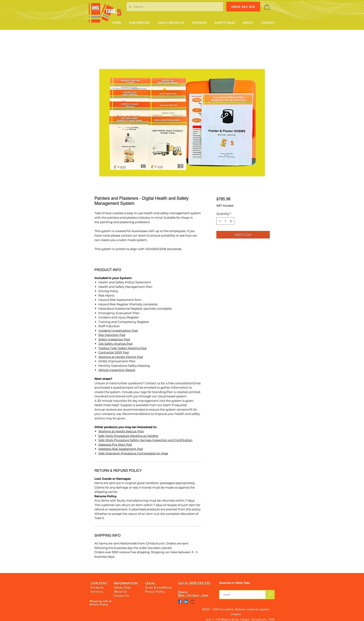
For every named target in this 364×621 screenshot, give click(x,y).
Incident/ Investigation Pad (118, 331)
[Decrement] (220, 221)
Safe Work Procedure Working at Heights (128, 436)
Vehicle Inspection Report (117, 370)
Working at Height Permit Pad (121, 357)
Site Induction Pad (112, 335)
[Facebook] (180, 602)
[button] (139, 23)
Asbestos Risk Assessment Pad (121, 449)
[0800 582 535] (243, 7)
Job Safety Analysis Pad (115, 344)
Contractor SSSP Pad (114, 352)
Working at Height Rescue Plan (121, 431)
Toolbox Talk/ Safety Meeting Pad (122, 348)
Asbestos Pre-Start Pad (115, 445)
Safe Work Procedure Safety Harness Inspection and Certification (145, 440)
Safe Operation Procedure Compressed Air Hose (133, 453)
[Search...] (175, 7)
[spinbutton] (225, 221)
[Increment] (231, 221)
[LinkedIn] (186, 602)
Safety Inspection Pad (114, 339)
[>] (270, 595)
